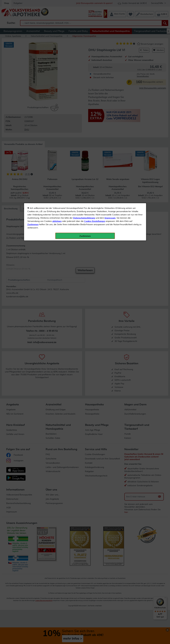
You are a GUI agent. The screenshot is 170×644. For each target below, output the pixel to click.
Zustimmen (33, 73)
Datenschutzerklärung (84, 67)
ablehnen (57, 70)
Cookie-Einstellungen (95, 70)
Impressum (110, 67)
